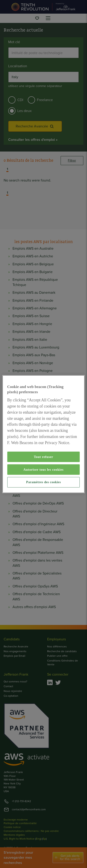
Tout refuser (44, 457)
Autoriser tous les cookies (43, 470)
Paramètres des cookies (43, 482)
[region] (44, 434)
